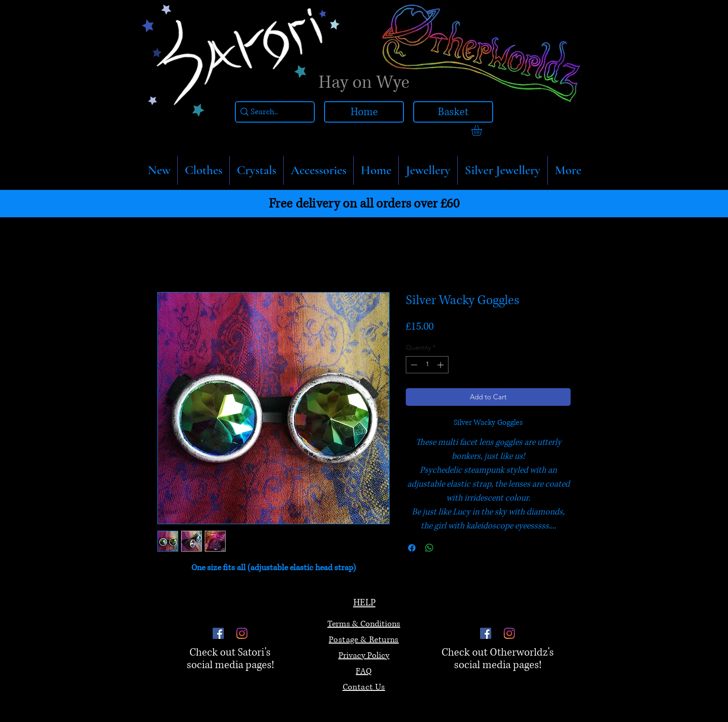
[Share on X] (447, 548)
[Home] (364, 112)
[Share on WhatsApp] (429, 548)
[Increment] (441, 365)
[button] (204, 170)
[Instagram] (242, 633)
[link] (483, 130)
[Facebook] (218, 633)
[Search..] (273, 112)
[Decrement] (413, 365)
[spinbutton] (427, 365)
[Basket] (453, 112)
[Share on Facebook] (412, 548)
